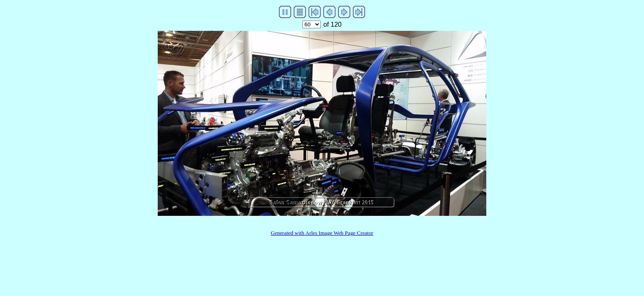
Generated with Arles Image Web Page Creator (322, 233)
